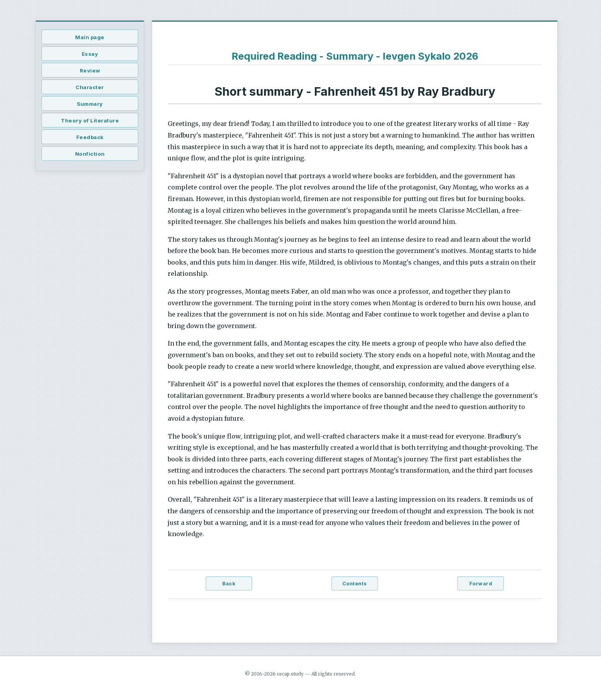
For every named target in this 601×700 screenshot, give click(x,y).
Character (90, 87)
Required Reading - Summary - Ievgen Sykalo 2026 (355, 56)
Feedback (90, 137)
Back (229, 584)
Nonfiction (90, 154)
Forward (481, 584)
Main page (90, 37)
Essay (90, 54)
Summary (90, 104)
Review (90, 71)
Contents (355, 584)
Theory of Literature (90, 120)
